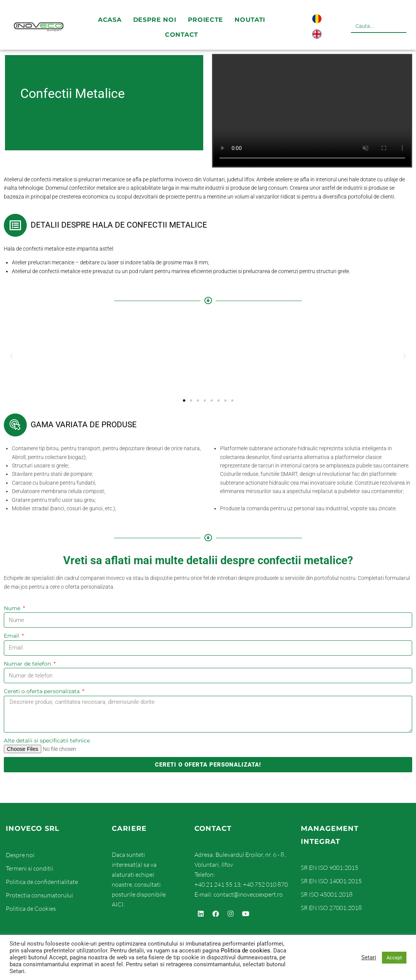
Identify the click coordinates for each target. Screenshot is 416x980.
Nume (13, 608)
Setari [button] (369, 957)
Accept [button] (394, 958)
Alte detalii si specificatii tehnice (47, 741)
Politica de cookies (246, 951)
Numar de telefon (28, 664)
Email (12, 636)
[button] (11, 356)
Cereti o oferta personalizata (42, 691)
